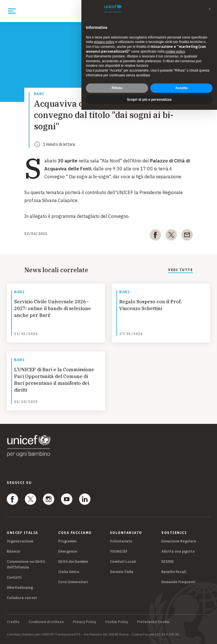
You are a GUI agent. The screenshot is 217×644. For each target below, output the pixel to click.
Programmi (67, 541)
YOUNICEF (119, 551)
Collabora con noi (22, 598)
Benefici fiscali (174, 572)
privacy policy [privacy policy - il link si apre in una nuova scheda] (104, 42)
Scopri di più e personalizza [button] (149, 100)
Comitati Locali (123, 562)
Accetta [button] (181, 88)
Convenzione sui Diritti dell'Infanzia (26, 564)
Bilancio (14, 551)
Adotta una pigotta (178, 551)
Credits (13, 622)
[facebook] (155, 236)
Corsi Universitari (73, 582)
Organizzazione (20, 541)
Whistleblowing (20, 588)
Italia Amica (69, 572)
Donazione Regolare (179, 541)
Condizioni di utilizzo (46, 622)
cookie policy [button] (175, 51)
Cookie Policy (117, 622)
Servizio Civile (122, 572)
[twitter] (171, 236)
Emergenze (68, 551)
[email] (187, 236)
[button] (210, 9)
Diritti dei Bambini (73, 562)
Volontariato (121, 541)
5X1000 (167, 562)
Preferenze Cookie (153, 622)
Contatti (14, 577)
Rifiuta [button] (117, 88)
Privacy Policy (84, 622)
